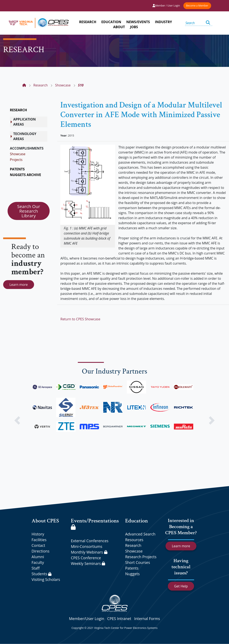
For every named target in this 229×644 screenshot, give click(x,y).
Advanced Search (140, 534)
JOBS (134, 27)
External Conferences (90, 541)
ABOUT (119, 27)
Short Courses (138, 562)
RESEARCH (88, 22)
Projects (16, 160)
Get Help (181, 586)
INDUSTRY (163, 22)
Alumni (38, 557)
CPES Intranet (119, 619)
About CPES (45, 521)
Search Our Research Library (29, 211)
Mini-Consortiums (87, 546)
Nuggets (132, 574)
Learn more (19, 285)
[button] (17, 420)
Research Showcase (134, 548)
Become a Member (197, 6)
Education (136, 521)
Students (42, 574)
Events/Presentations (95, 523)
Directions (40, 551)
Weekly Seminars (88, 563)
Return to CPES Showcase (80, 319)
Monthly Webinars (89, 552)
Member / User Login (166, 6)
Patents (132, 568)
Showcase (18, 154)
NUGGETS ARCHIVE (25, 175)
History (38, 534)
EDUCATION (111, 22)
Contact (38, 545)
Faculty (38, 562)
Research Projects (141, 557)
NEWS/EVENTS (138, 22)
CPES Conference (86, 558)
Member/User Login (87, 619)
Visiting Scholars (46, 579)
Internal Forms (147, 619)
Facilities (39, 540)
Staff (36, 568)
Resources (134, 540)
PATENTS (17, 169)
